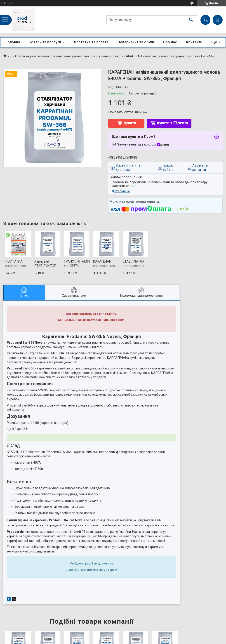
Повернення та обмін (136, 42)
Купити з (173, 123)
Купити (130, 123)
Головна (13, 42)
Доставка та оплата (91, 42)
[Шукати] (191, 20)
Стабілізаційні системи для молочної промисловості (54, 56)
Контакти (194, 42)
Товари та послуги (45, 42)
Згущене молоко (108, 56)
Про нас (170, 42)
